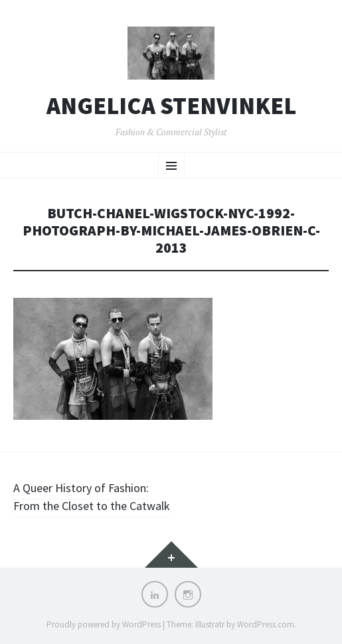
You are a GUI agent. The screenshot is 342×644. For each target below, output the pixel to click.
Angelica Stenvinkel (171, 106)
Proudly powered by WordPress (104, 624)
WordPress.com (266, 624)
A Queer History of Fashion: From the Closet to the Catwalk (92, 497)
